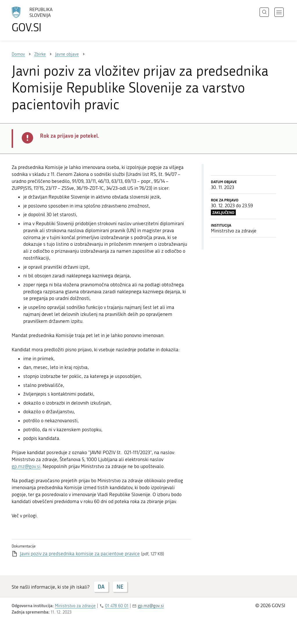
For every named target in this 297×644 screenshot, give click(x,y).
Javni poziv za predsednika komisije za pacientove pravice (80, 554)
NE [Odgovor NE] (120, 587)
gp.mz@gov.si (26, 466)
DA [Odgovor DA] (101, 587)
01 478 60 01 (117, 606)
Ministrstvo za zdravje (75, 606)
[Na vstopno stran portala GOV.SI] (48, 20)
